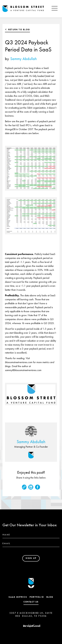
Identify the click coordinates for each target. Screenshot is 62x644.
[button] (55, 9)
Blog (50, 597)
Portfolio (37, 597)
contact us (31, 602)
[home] (26, 9)
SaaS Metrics (18, 597)
